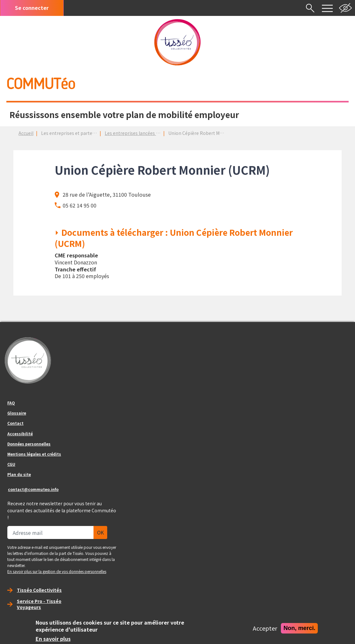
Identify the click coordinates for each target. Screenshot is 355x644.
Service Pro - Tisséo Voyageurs (39, 604)
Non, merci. (299, 628)
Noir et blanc (345, 8)
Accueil (26, 133)
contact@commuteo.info (33, 489)
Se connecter (32, 8)
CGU (11, 464)
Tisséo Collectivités (39, 590)
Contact (15, 423)
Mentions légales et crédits (34, 454)
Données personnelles (29, 444)
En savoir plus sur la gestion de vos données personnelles (57, 571)
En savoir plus (53, 639)
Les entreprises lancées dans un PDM (144, 133)
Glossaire (17, 413)
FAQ (11, 403)
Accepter (265, 628)
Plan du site (19, 474)
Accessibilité (20, 434)
